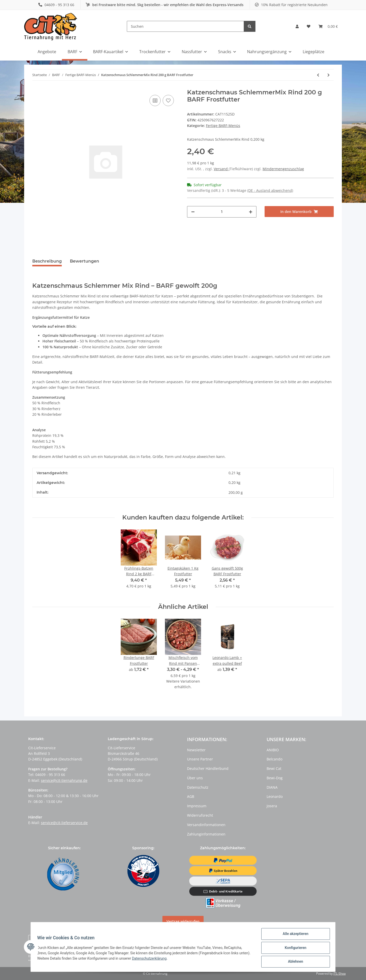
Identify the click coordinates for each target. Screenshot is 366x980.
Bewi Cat (274, 768)
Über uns (195, 778)
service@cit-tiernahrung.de (64, 780)
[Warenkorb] (328, 26)
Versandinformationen (206, 825)
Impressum (197, 806)
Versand (221, 169)
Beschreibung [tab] (47, 261)
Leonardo (275, 796)
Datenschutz (198, 787)
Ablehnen (294, 962)
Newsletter (196, 750)
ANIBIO (273, 750)
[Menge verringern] (193, 212)
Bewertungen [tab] (85, 261)
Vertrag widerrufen (183, 921)
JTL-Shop (340, 974)
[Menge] (222, 212)
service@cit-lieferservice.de (64, 823)
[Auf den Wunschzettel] (168, 100)
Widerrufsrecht (200, 815)
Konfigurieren (294, 949)
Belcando (274, 759)
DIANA (272, 787)
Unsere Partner (200, 759)
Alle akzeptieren (294, 935)
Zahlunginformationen (206, 834)
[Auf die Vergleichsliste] (155, 100)
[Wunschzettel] (309, 26)
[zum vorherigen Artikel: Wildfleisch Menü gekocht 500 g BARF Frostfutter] (318, 75)
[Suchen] (185, 26)
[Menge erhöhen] (251, 212)
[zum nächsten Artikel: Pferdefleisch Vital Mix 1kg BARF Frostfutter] (329, 75)
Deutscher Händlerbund (208, 768)
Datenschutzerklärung (163, 959)
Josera (272, 806)
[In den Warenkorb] (299, 212)
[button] (297, 26)
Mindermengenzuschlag (283, 169)
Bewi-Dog (275, 778)
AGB (191, 796)
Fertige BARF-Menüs (223, 126)
